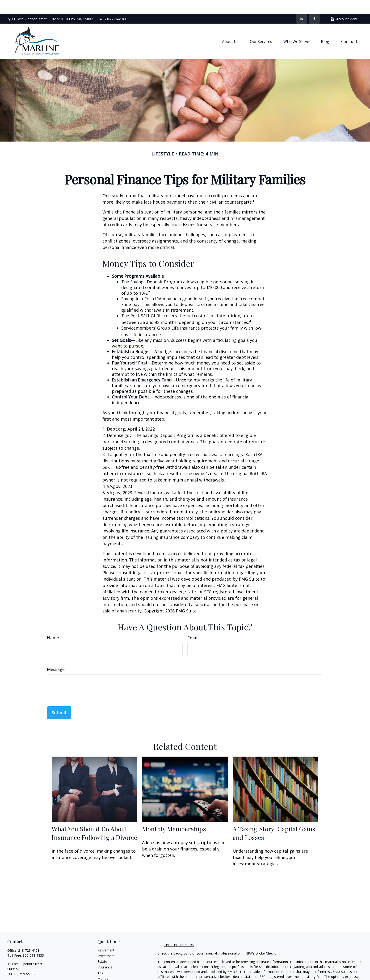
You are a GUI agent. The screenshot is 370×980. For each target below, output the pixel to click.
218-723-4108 (112, 5)
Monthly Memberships (174, 815)
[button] (230, 27)
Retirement (106, 936)
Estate (102, 947)
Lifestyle (104, 970)
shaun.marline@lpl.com (25, 968)
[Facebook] (314, 5)
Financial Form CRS (179, 931)
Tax (100, 959)
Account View (344, 5)
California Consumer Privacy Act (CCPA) (313, 976)
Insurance (105, 953)
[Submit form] (59, 699)
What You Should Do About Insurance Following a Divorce (94, 819)
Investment (106, 942)
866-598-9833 (33, 941)
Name (53, 624)
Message (56, 655)
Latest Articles (108, 976)
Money (103, 964)
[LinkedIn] (301, 5)
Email (193, 624)
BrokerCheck (265, 939)
